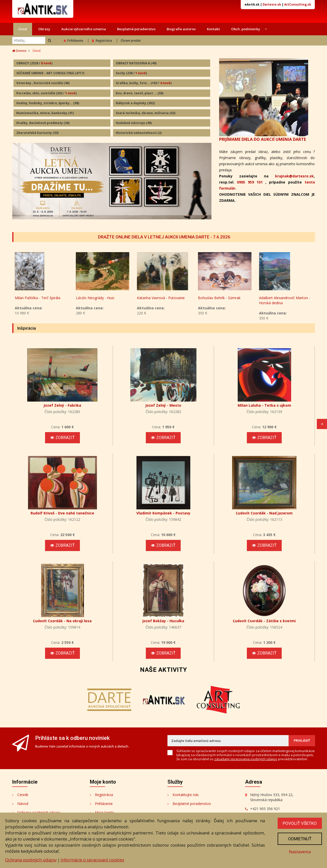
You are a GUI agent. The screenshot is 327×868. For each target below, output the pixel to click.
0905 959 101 (250, 182)
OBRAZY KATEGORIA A (136, 63)
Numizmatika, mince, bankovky (45, 113)
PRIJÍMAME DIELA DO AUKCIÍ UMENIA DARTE (262, 139)
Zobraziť (62, 438)
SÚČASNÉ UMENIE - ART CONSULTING (50, 73)
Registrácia (102, 41)
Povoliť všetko (300, 823)
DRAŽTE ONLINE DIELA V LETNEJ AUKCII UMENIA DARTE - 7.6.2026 (164, 237)
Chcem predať (131, 41)
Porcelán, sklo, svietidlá (46, 93)
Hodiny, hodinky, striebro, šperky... (48, 103)
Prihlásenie (74, 41)
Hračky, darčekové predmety (43, 123)
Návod (23, 804)
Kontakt (213, 29)
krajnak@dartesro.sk (294, 176)
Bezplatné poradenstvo (136, 29)
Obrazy (44, 29)
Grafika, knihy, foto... (144, 83)
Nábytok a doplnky (135, 103)
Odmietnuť (300, 839)
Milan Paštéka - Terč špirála (99, 298)
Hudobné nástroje (134, 123)
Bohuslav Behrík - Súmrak (280, 298)
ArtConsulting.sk (298, 4)
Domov (19, 51)
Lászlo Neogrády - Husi (156, 298)
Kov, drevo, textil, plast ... (140, 93)
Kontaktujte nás (186, 795)
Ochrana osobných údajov (31, 860)
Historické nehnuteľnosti (139, 133)
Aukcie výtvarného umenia (84, 29)
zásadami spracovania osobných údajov (246, 759)
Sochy (131, 73)
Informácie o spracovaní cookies (92, 860)
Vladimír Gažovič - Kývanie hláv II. (40, 300)
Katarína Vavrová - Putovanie (222, 298)
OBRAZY (34, 63)
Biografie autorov (181, 29)
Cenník (23, 795)
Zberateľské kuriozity (37, 133)
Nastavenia (300, 852)
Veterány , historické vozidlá (43, 83)
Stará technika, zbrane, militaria (146, 113)
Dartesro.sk (272, 4)
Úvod (23, 29)
